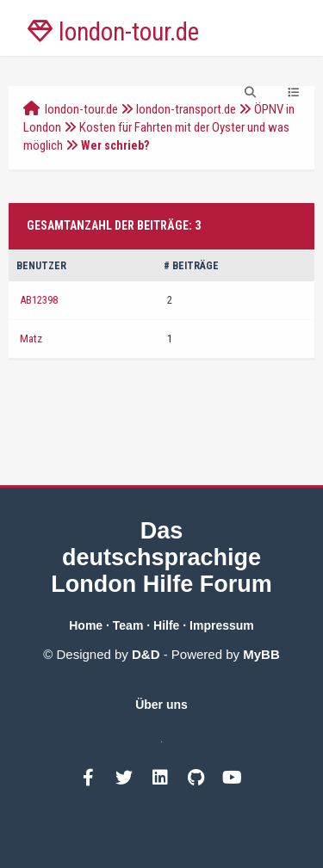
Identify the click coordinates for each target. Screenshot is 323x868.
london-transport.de (186, 109)
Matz (31, 339)
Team (128, 625)
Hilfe (166, 625)
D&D (146, 654)
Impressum (222, 625)
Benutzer (41, 266)
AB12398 (39, 300)
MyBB (261, 654)
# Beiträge (191, 266)
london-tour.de (81, 109)
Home (86, 625)
